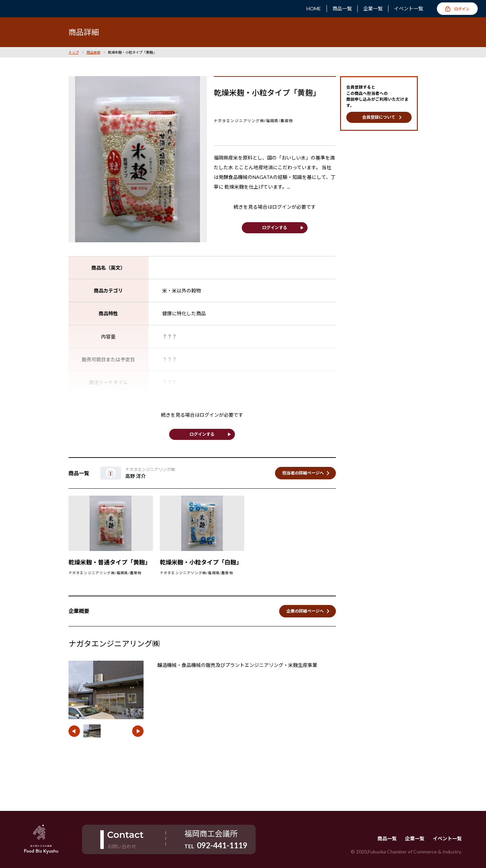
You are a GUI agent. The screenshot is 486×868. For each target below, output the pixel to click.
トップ (74, 52)
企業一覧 (373, 9)
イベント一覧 (409, 9)
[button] (74, 731)
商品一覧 (342, 9)
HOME (314, 9)
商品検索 (93, 52)
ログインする (275, 228)
